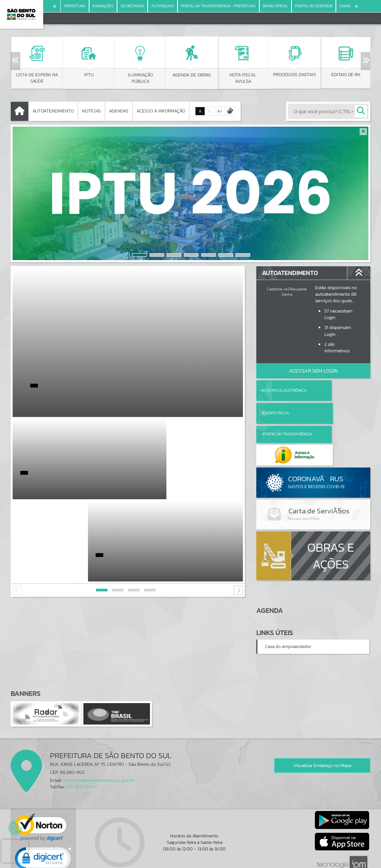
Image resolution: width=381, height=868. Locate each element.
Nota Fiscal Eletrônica (283, 390)
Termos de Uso (191, 854)
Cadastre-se (277, 289)
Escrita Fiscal (333, 390)
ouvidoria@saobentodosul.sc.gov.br (99, 739)
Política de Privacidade (190, 860)
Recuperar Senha (294, 292)
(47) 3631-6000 (82, 745)
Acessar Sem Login (313, 371)
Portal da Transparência (277, 413)
